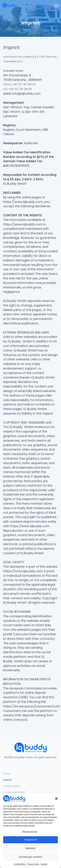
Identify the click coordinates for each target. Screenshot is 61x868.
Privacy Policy (33, 864)
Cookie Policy (20, 864)
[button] (56, 798)
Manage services (30, 831)
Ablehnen (30, 848)
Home (7, 774)
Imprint (44, 864)
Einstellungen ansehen (30, 857)
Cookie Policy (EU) (14, 792)
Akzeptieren (31, 840)
